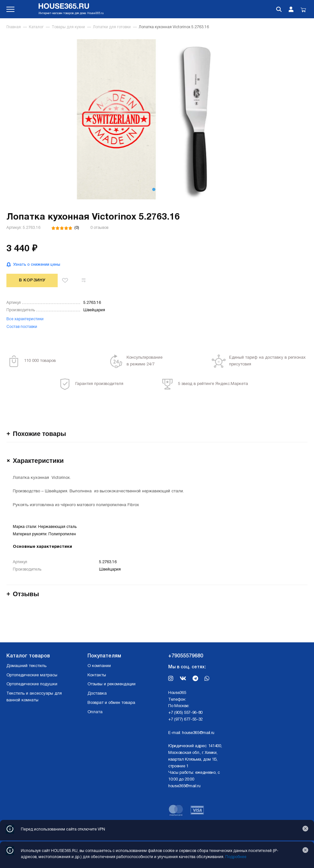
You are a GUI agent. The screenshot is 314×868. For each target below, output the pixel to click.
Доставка (97, 694)
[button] (154, 189)
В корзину (32, 280)
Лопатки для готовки (112, 27)
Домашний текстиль (26, 666)
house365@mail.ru (198, 733)
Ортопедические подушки (32, 684)
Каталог (36, 27)
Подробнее (236, 857)
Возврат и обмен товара (111, 703)
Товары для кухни (68, 27)
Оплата (95, 712)
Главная (14, 27)
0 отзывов (99, 228)
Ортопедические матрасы (32, 675)
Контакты (97, 675)
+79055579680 (186, 656)
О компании (99, 666)
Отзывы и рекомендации (112, 684)
